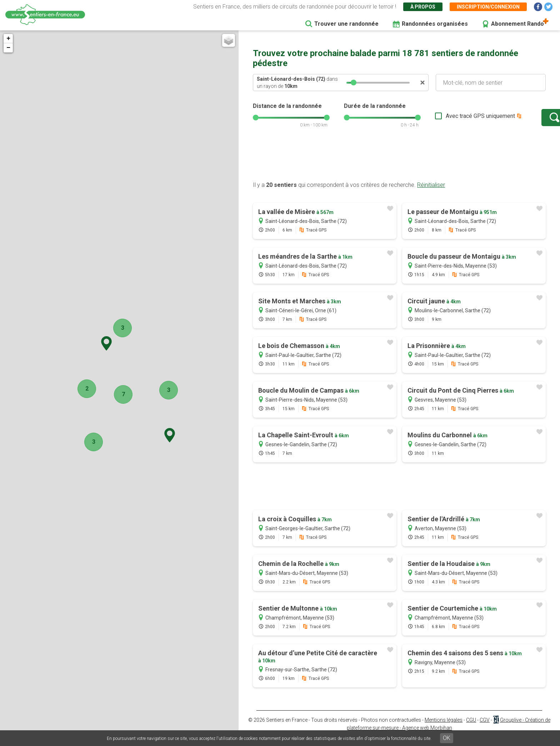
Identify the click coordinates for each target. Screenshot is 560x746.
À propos (423, 7)
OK (447, 738)
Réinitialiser (431, 192)
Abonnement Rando (517, 24)
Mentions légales (444, 727)
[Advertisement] (399, 165)
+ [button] (8, 39)
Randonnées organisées (435, 24)
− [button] (8, 48)
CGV (485, 727)
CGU (471, 727)
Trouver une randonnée (346, 24)
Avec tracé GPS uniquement (458, 120)
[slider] (354, 83)
